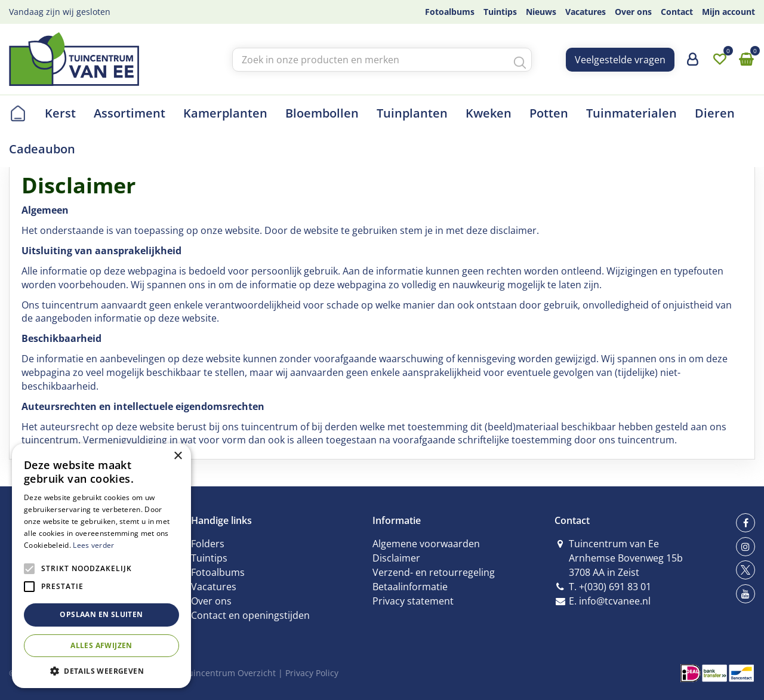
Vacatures (214, 587)
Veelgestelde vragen (620, 60)
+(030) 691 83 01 (615, 587)
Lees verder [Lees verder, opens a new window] (93, 545)
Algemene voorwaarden (426, 544)
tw (745, 570)
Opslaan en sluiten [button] (101, 614)
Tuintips (209, 558)
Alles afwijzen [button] (101, 645)
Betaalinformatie (410, 587)
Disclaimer (396, 558)
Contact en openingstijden (250, 615)
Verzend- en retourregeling (434, 572)
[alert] (101, 566)
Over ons (211, 601)
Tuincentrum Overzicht (229, 673)
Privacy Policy (312, 673)
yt (745, 594)
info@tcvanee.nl (615, 601)
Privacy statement (413, 601)
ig (745, 547)
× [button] (178, 456)
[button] (101, 670)
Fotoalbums (218, 572)
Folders (208, 544)
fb (745, 523)
